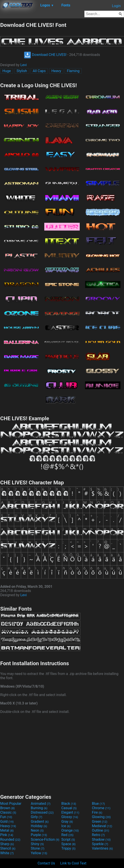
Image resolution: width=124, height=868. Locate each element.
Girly (37, 817)
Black (69, 804)
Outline (101, 830)
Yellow (39, 853)
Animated (41, 804)
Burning (39, 808)
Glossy (70, 817)
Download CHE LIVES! (45, 55)
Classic (8, 812)
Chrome (101, 808)
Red (67, 835)
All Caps (39, 71)
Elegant (70, 812)
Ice (66, 826)
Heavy (56, 71)
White (7, 853)
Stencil (8, 848)
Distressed (42, 812)
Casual (69, 808)
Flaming (73, 71)
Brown (7, 808)
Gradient (40, 822)
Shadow (101, 839)
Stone (38, 848)
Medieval (102, 826)
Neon (37, 830)
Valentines (102, 848)
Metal (7, 830)
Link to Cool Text (73, 863)
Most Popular (11, 804)
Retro (98, 835)
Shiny (37, 844)
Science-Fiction (45, 839)
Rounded (10, 839)
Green (100, 822)
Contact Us (46, 863)
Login (116, 6)
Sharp (7, 844)
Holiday (39, 826)
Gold (7, 822)
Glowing (101, 817)
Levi (24, 65)
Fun (6, 817)
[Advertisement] (62, 753)
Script (68, 839)
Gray (67, 822)
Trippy (68, 848)
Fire (97, 812)
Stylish (22, 71)
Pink (7, 835)
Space (68, 844)
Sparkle (100, 844)
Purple (39, 835)
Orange (70, 830)
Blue (98, 804)
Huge (7, 71)
